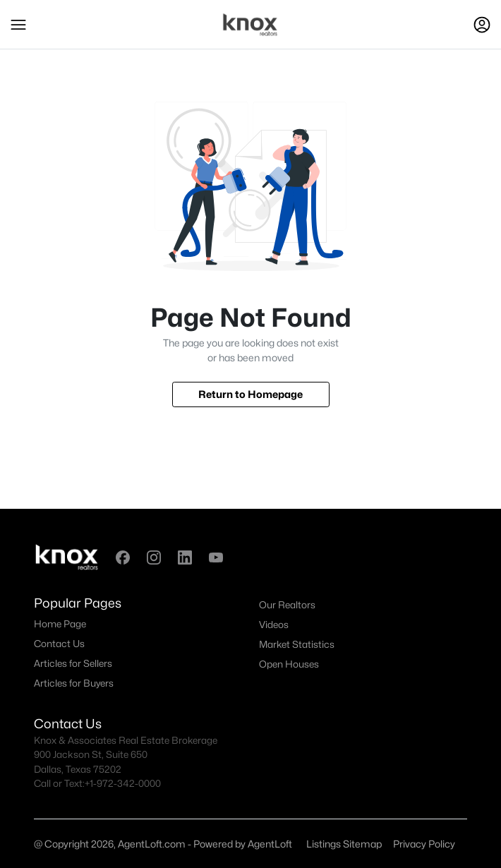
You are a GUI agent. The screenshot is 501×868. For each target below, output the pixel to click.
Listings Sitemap (344, 844)
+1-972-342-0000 (123, 783)
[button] (18, 25)
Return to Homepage (250, 394)
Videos (274, 625)
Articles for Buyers (74, 683)
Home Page (60, 624)
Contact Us (59, 644)
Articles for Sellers (73, 663)
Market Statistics (297, 644)
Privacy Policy (424, 844)
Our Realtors (287, 605)
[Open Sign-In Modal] (482, 25)
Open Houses (289, 664)
